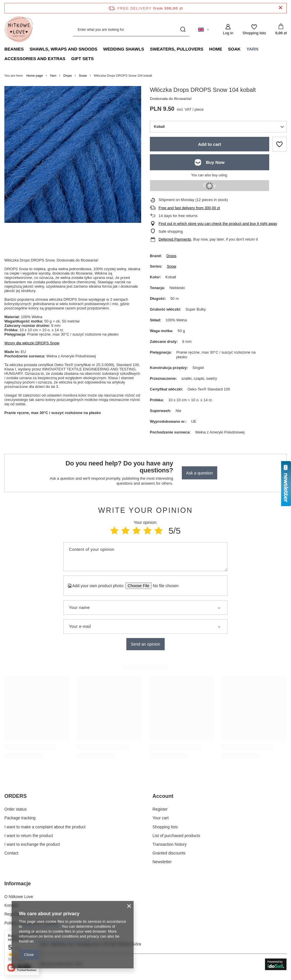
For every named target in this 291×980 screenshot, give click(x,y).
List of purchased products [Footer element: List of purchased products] (176, 836)
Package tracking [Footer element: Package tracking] (20, 818)
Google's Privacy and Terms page (63, 941)
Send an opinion (145, 644)
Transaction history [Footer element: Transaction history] (170, 844)
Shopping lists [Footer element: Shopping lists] (165, 827)
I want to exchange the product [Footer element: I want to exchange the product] (32, 844)
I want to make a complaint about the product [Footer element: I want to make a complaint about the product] (45, 827)
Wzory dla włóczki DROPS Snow (32, 343)
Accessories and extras (35, 59)
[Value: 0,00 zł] (281, 30)
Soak (234, 49)
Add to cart (210, 144)
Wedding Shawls (124, 49)
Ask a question (200, 473)
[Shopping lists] (254, 30)
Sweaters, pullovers (177, 49)
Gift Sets (82, 59)
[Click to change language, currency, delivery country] (204, 30)
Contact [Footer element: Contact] (11, 853)
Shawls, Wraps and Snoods (64, 49)
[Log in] (228, 30)
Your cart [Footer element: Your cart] (161, 818)
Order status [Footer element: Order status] (16, 809)
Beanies (14, 49)
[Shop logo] (19, 30)
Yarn (252, 49)
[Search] (183, 29)
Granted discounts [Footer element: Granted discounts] (169, 853)
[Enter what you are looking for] (131, 29)
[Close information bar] (280, 8)
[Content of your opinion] (146, 557)
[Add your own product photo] (164, 586)
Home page (35, 76)
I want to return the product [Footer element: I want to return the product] (29, 836)
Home (216, 49)
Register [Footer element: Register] (160, 809)
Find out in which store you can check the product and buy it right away (218, 224)
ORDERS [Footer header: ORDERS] (16, 796)
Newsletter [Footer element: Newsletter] (162, 862)
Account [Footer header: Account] (163, 796)
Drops (68, 76)
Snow (83, 76)
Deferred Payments (175, 239)
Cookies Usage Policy (41, 926)
